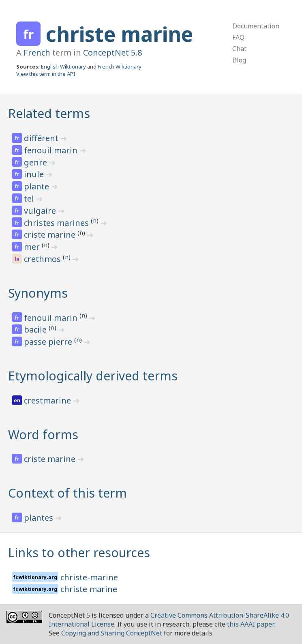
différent (42, 138)
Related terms (49, 113)
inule (35, 174)
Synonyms (38, 293)
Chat (239, 49)
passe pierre (49, 342)
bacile (36, 330)
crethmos (43, 259)
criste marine (51, 235)
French (37, 53)
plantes (40, 518)
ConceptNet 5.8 (112, 53)
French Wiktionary (120, 67)
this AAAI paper (250, 624)
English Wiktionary (63, 67)
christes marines (57, 223)
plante (37, 186)
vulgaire (41, 211)
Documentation (256, 26)
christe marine (119, 34)
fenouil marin (52, 150)
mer (33, 247)
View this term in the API (46, 74)
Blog (239, 60)
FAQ (238, 37)
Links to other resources (79, 553)
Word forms (43, 435)
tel (30, 199)
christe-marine (89, 577)
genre (36, 162)
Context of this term (67, 493)
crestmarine (48, 400)
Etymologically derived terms (93, 376)
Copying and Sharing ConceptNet (112, 633)
